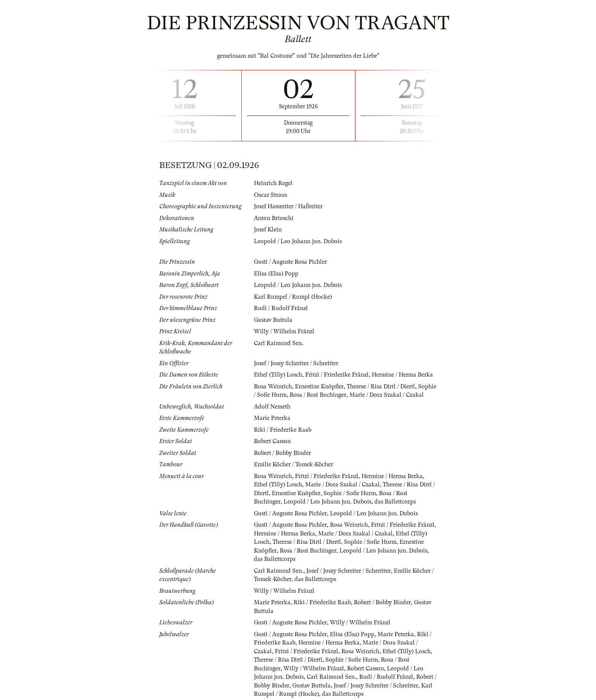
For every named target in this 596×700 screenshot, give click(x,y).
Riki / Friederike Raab (283, 430)
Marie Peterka (272, 418)
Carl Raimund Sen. (279, 343)
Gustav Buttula (273, 320)
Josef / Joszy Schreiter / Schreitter (296, 363)
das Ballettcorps (395, 502)
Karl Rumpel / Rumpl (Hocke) (293, 297)
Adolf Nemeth (272, 407)
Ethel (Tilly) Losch (278, 375)
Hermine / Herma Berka (402, 375)
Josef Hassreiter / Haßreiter (288, 206)
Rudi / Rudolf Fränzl (281, 308)
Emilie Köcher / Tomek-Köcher (293, 464)
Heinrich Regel (273, 183)
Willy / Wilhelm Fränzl (284, 331)
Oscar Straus (270, 195)
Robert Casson (272, 441)
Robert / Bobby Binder (282, 453)
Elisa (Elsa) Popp (276, 274)
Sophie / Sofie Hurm (350, 493)
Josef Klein (268, 230)
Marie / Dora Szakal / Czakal (387, 395)
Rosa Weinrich (273, 386)
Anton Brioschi (274, 218)
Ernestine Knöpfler (319, 386)
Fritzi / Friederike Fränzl (337, 375)
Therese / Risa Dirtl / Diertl (381, 386)
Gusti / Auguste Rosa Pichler (290, 262)
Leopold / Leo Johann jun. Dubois (298, 241)
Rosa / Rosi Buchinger (318, 395)
